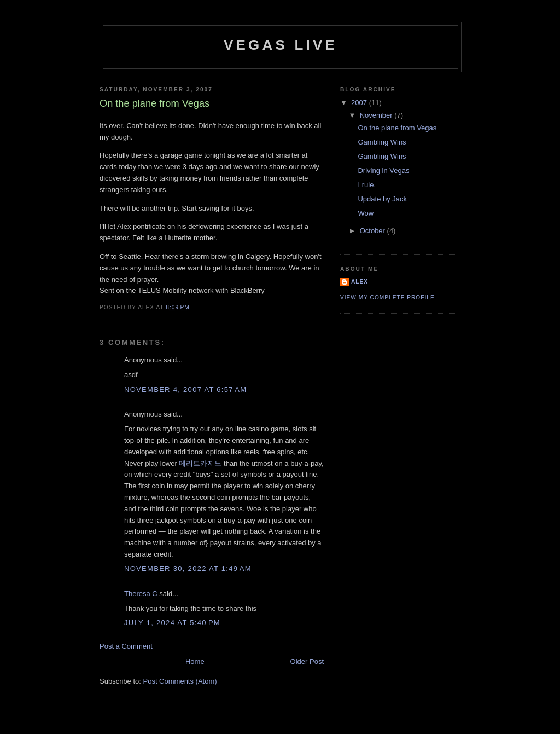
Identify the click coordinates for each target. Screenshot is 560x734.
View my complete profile (387, 297)
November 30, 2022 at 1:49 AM (188, 568)
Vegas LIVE (281, 45)
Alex (360, 282)
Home (195, 661)
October (374, 231)
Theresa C (141, 594)
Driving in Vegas (383, 171)
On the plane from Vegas (397, 128)
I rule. (367, 185)
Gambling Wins (382, 142)
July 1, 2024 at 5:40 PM (172, 623)
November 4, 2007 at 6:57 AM (185, 389)
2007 (360, 103)
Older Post (307, 661)
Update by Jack (382, 199)
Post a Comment (126, 646)
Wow (366, 213)
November (377, 115)
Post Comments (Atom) (180, 681)
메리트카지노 (200, 463)
